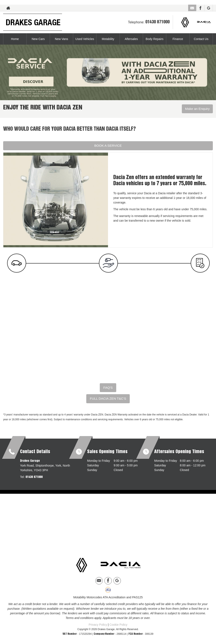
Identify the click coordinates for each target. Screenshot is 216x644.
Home (15, 39)
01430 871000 (157, 22)
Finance (178, 39)
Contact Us (201, 39)
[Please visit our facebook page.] (200, 8)
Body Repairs (155, 39)
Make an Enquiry (197, 109)
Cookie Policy (118, 625)
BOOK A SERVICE (108, 146)
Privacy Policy (98, 625)
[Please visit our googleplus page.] (209, 8)
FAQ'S (108, 388)
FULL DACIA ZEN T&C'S (108, 399)
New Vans (61, 39)
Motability (108, 39)
